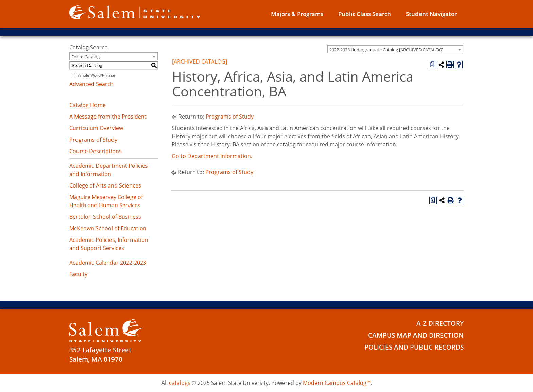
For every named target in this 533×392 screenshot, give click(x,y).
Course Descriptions (96, 151)
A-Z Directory (440, 323)
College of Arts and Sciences (105, 185)
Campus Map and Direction (416, 335)
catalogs (180, 383)
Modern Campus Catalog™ (337, 383)
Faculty (78, 274)
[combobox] (395, 49)
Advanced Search (91, 84)
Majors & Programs (297, 14)
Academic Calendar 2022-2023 (108, 263)
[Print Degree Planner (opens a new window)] (432, 65)
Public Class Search (365, 14)
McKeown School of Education (108, 228)
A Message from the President (108, 117)
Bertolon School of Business (105, 217)
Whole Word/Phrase (96, 75)
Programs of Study (93, 140)
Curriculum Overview (96, 128)
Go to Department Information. (212, 156)
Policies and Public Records (414, 347)
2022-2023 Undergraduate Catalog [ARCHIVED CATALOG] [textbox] (386, 50)
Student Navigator (431, 14)
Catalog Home (88, 105)
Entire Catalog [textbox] (85, 57)
